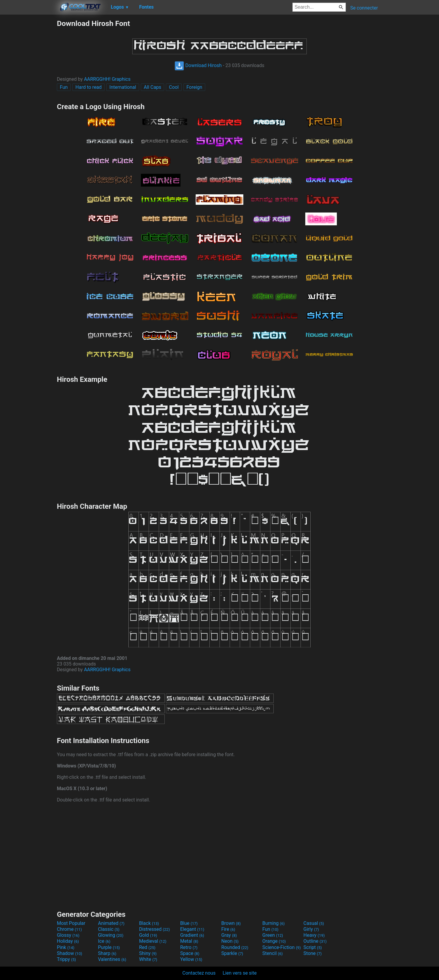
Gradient (192, 935)
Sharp (107, 953)
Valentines (112, 959)
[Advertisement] (28, 108)
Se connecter (364, 8)
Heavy (314, 935)
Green (273, 935)
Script (313, 947)
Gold (148, 935)
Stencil (273, 953)
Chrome (69, 929)
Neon (230, 941)
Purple (109, 947)
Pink (66, 947)
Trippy (66, 959)
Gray (229, 935)
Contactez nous (199, 973)
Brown (231, 923)
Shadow (70, 953)
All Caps (153, 87)
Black (149, 923)
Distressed (154, 929)
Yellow (191, 959)
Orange (274, 941)
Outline (315, 941)
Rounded (235, 947)
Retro (189, 947)
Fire (228, 929)
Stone (313, 953)
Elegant (192, 929)
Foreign (194, 87)
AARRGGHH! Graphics (107, 79)
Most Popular (71, 923)
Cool (174, 87)
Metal (189, 941)
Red (147, 947)
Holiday (68, 941)
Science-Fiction (282, 947)
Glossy (68, 935)
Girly (311, 929)
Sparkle (232, 953)
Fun (64, 87)
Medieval (153, 941)
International (123, 87)
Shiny (148, 953)
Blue (189, 923)
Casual (314, 923)
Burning (274, 923)
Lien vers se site (240, 973)
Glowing (111, 935)
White (148, 959)
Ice (104, 941)
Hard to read (88, 87)
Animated (111, 923)
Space (190, 953)
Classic (109, 929)
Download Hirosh (198, 65)
